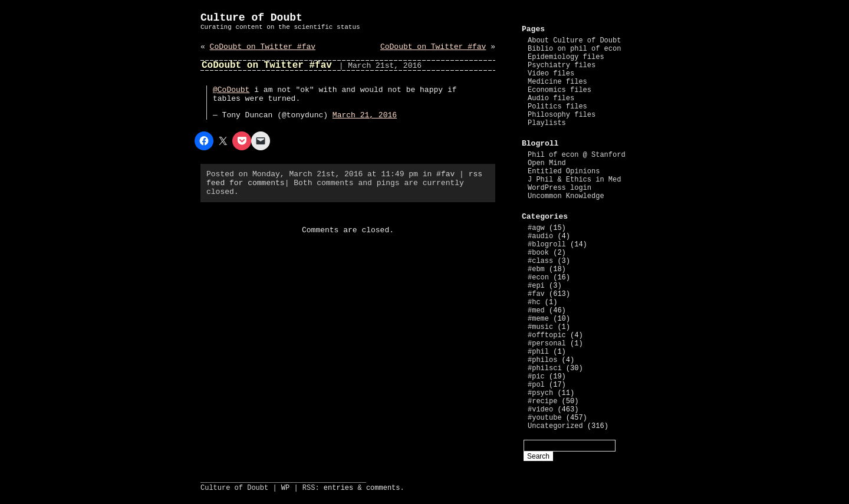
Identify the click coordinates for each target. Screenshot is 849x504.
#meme (538, 319)
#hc (534, 302)
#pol (536, 385)
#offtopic (547, 335)
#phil (538, 352)
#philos (542, 360)
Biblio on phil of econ (574, 49)
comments (383, 488)
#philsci (545, 368)
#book (538, 253)
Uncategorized (555, 426)
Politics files (557, 107)
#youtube (545, 418)
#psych (540, 393)
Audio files (551, 98)
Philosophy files (562, 115)
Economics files (560, 90)
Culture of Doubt (251, 18)
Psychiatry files (562, 65)
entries (338, 488)
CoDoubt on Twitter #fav (263, 47)
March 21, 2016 (365, 115)
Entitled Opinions (564, 172)
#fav (445, 174)
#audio (540, 236)
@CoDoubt (231, 90)
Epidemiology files (566, 57)
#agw (536, 228)
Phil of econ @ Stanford (577, 155)
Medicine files (557, 82)
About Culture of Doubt (574, 41)
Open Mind (547, 163)
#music (540, 327)
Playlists (547, 123)
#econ (538, 278)
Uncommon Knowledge (566, 196)
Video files (551, 74)
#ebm (536, 269)
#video (540, 410)
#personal (547, 344)
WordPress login (560, 188)
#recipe (542, 401)
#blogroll (547, 245)
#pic (536, 377)
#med (536, 311)
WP (285, 488)
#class (540, 261)
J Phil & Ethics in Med (574, 180)
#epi (536, 286)
